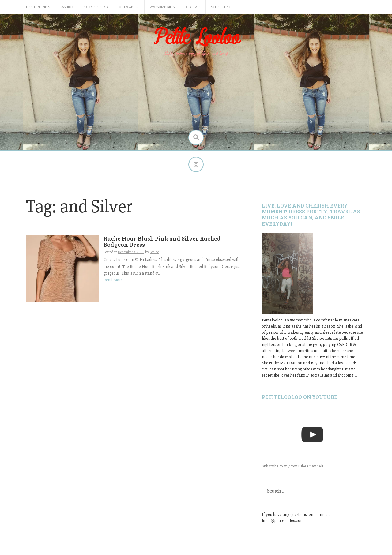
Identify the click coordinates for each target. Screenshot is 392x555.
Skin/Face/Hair (96, 7)
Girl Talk (193, 7)
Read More (113, 280)
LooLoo (154, 252)
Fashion (67, 7)
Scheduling (221, 7)
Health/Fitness (38, 7)
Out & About (129, 7)
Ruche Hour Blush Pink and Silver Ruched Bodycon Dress (162, 242)
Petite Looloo (196, 38)
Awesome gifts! (163, 7)
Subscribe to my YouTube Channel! (293, 466)
